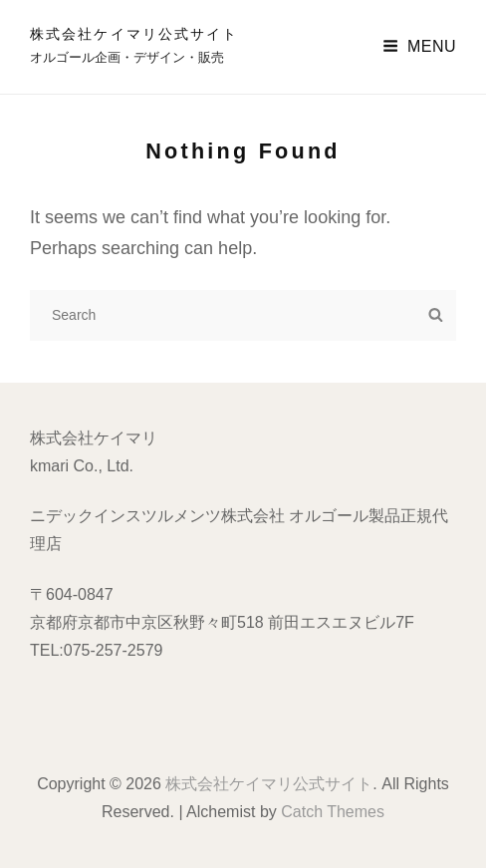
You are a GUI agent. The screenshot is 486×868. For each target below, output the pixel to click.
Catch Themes (333, 812)
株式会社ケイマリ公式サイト (134, 34)
